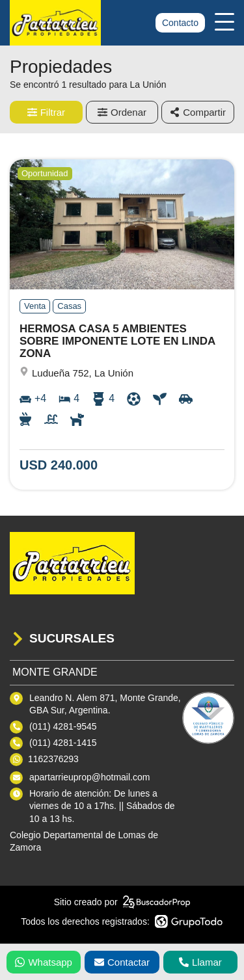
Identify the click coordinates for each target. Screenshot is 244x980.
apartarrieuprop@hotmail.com (89, 777)
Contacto (180, 23)
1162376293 (53, 759)
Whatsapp (44, 962)
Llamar (200, 962)
